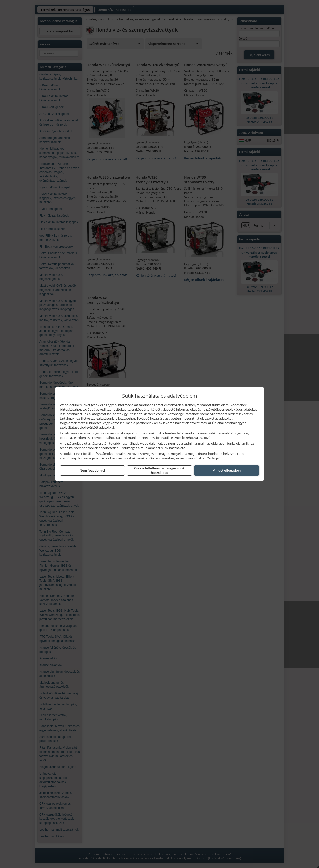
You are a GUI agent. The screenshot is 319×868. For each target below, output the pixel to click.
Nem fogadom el (92, 470)
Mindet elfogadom (227, 470)
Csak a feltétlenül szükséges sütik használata (159, 470)
